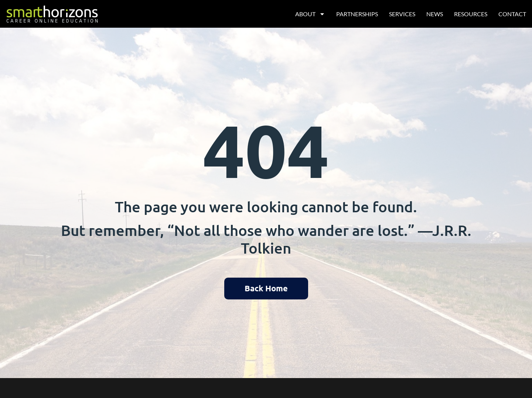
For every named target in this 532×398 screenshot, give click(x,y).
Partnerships (357, 14)
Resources (471, 14)
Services (402, 14)
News (435, 14)
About (310, 14)
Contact (512, 14)
